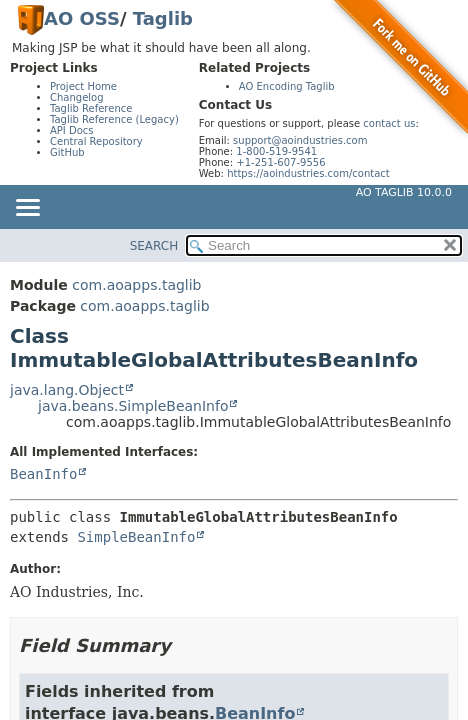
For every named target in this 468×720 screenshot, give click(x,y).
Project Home (83, 86)
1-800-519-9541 (276, 151)
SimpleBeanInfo (136, 537)
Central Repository (96, 141)
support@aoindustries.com (300, 140)
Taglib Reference (91, 108)
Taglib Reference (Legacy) (114, 119)
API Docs (72, 130)
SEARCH (154, 246)
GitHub (67, 152)
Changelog (77, 97)
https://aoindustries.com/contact (308, 173)
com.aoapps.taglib (136, 285)
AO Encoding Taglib (287, 86)
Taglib (163, 18)
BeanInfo (43, 474)
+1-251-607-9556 (280, 162)
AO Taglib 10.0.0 (404, 192)
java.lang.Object (67, 390)
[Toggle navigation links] (27, 209)
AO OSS (82, 18)
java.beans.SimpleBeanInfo (133, 406)
